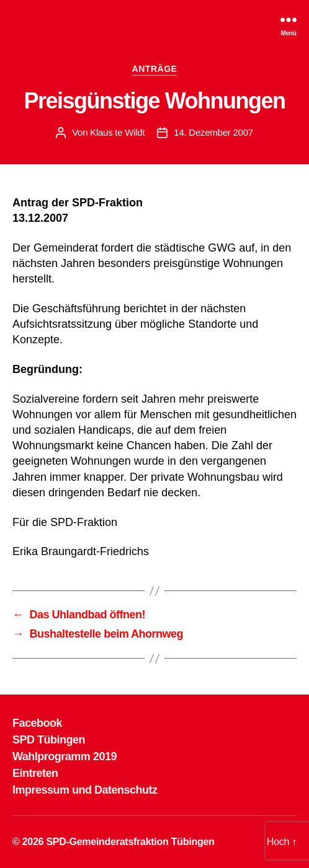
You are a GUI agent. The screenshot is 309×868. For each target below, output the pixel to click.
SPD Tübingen (49, 740)
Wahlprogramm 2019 (65, 756)
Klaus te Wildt (117, 132)
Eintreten (35, 773)
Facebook (37, 723)
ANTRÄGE (155, 69)
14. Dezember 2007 (213, 132)
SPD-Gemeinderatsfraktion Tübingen (130, 842)
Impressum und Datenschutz (85, 790)
